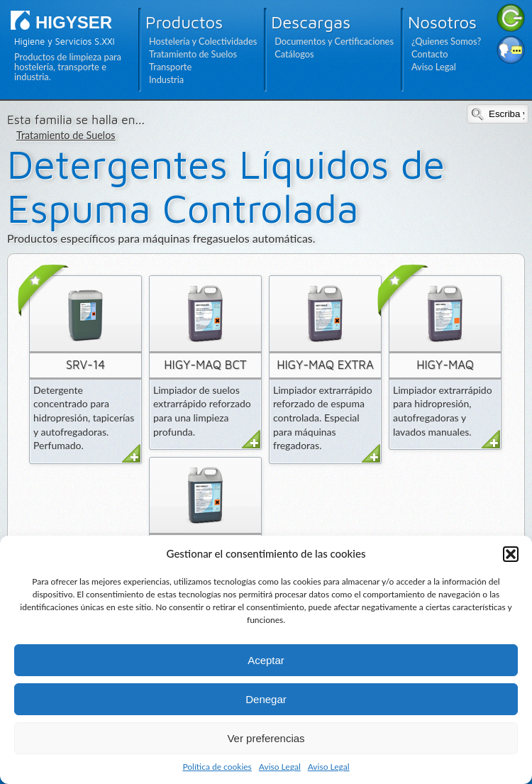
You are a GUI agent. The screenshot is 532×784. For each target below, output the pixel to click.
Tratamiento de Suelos (193, 54)
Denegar (266, 699)
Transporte (170, 67)
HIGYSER (74, 22)
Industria (166, 79)
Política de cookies (217, 767)
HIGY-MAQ (445, 365)
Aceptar (266, 660)
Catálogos (294, 54)
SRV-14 (86, 365)
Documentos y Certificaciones (334, 41)
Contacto (430, 54)
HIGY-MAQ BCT (205, 365)
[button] (511, 554)
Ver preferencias (266, 738)
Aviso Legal (280, 767)
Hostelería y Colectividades (203, 41)
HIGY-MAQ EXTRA (325, 365)
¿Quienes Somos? (446, 41)
